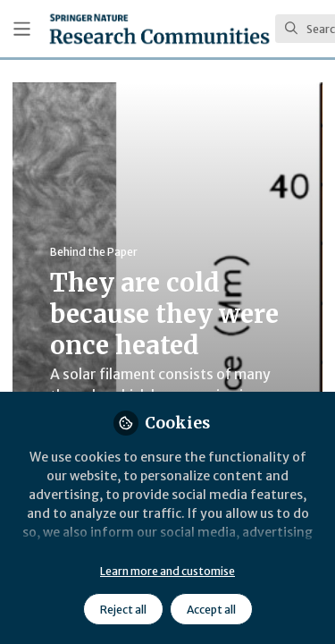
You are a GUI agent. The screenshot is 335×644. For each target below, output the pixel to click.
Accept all (211, 610)
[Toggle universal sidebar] (22, 29)
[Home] (159, 29)
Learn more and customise (167, 571)
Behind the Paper (94, 252)
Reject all (123, 610)
